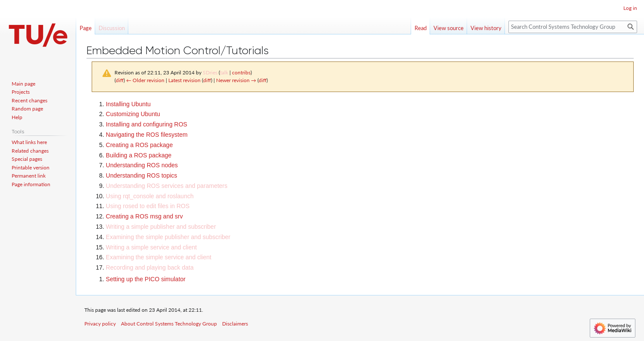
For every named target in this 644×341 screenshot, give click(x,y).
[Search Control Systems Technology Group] (573, 27)
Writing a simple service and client (151, 247)
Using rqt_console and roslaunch (150, 196)
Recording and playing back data (150, 267)
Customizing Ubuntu (133, 114)
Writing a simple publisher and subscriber (161, 227)
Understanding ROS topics (142, 175)
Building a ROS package (139, 155)
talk (224, 72)
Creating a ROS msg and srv (144, 216)
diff (120, 80)
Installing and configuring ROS (147, 124)
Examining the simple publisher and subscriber (168, 237)
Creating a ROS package (139, 145)
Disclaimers (235, 324)
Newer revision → (236, 80)
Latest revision (184, 80)
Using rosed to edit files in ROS (148, 206)
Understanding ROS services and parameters (167, 186)
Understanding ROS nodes (142, 165)
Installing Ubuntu (128, 104)
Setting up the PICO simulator (146, 279)
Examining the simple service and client (159, 257)
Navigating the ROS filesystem (147, 135)
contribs (241, 72)
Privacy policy (100, 324)
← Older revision (145, 80)
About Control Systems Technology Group (169, 324)
